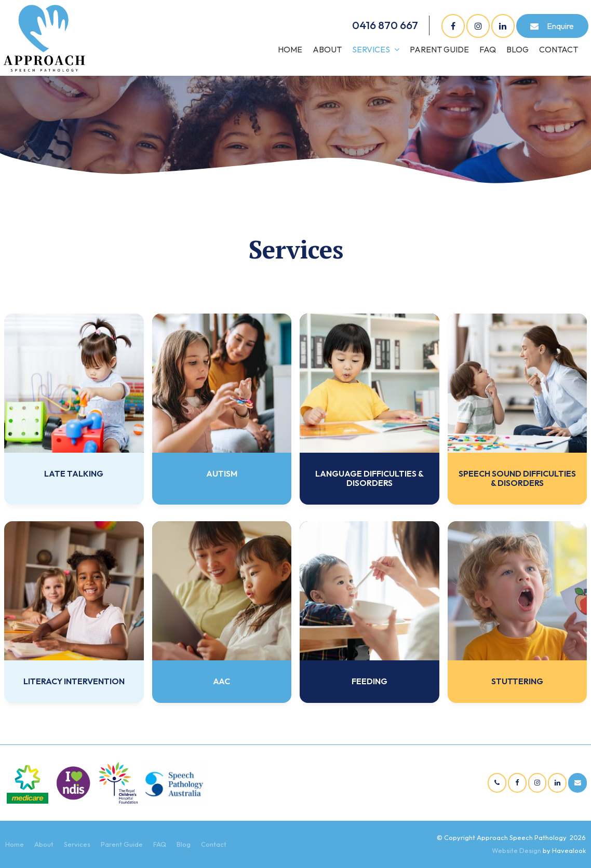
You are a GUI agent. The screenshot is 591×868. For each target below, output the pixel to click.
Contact (559, 49)
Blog (518, 49)
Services (371, 49)
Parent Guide (439, 49)
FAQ (488, 49)
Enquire (560, 26)
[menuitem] (15, 845)
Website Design (516, 850)
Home (290, 49)
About (327, 49)
